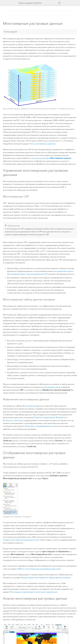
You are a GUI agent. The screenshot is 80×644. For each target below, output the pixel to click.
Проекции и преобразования (38, 425)
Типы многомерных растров (43, 144)
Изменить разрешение (45, 417)
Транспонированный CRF (37, 273)
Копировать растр (52, 386)
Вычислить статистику (13, 420)
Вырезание (61, 417)
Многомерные (29, 405)
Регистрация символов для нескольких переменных (34, 591)
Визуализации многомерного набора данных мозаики (46, 577)
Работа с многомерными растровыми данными (39, 568)
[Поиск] (59, 3)
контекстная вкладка (51, 158)
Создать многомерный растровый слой (21, 539)
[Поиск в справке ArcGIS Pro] (38, 3)
